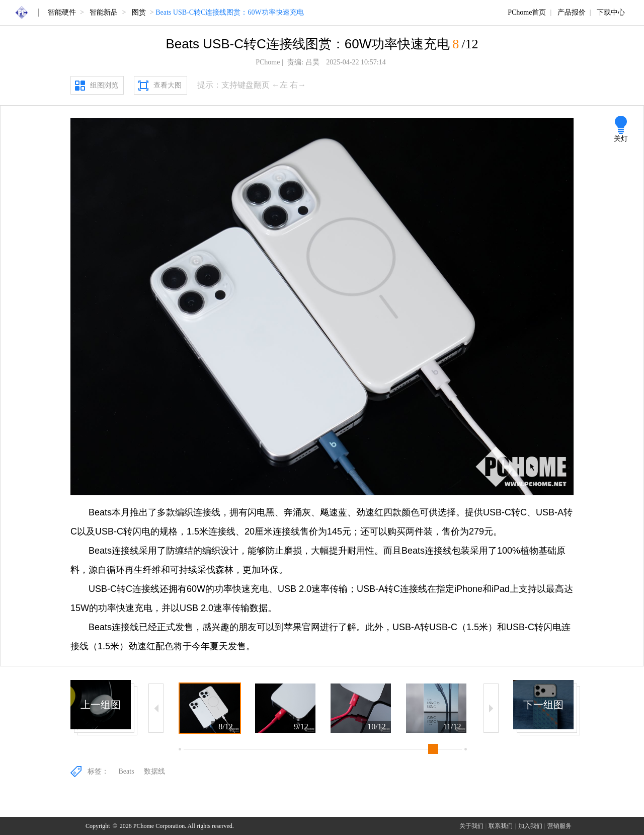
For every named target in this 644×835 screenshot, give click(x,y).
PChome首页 (527, 12)
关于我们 (471, 826)
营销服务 (559, 826)
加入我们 (530, 826)
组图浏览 (104, 85)
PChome (268, 62)
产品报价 (572, 12)
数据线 (154, 771)
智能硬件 (62, 12)
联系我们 (501, 826)
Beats (127, 771)
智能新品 (104, 12)
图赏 (139, 12)
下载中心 (611, 12)
